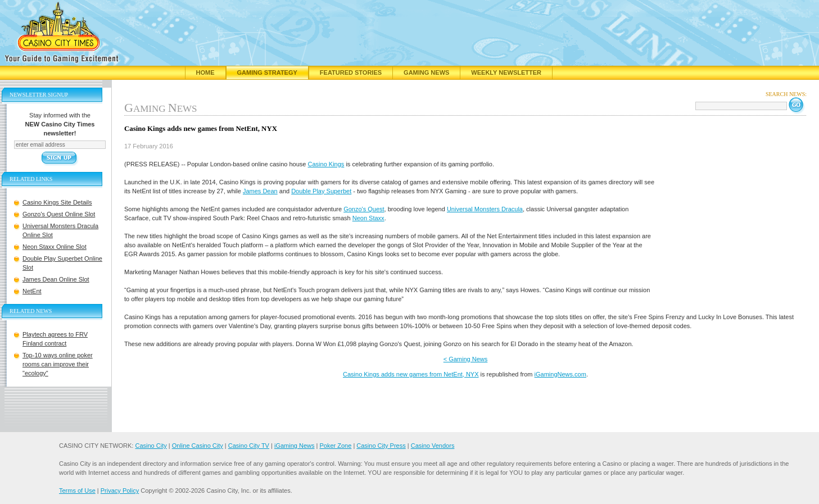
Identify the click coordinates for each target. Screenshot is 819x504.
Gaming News (426, 72)
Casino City (151, 446)
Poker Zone (335, 446)
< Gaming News (466, 359)
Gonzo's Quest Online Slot (59, 214)
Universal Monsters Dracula (485, 209)
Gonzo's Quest (364, 209)
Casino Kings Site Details (57, 202)
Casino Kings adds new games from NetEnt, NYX (411, 374)
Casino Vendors (433, 446)
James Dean (260, 191)
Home (205, 72)
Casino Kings (326, 164)
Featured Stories (351, 72)
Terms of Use (77, 491)
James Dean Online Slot (56, 279)
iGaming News (295, 446)
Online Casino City (198, 446)
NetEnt (32, 291)
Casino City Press (381, 446)
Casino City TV (249, 446)
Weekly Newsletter (506, 72)
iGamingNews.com (560, 374)
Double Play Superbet (321, 191)
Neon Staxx (368, 218)
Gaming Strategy (267, 72)
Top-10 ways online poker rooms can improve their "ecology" (58, 364)
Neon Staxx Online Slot (55, 247)
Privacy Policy (120, 491)
